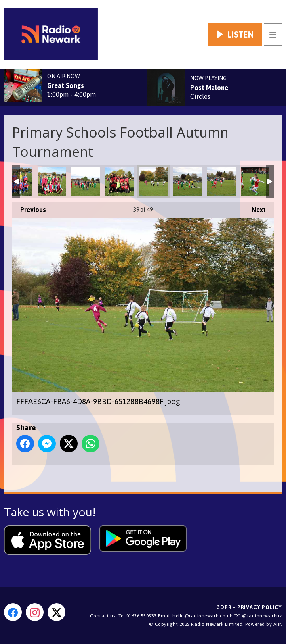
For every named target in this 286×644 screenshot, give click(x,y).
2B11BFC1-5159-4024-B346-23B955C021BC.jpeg (187, 181)
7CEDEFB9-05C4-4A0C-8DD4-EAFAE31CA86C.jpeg (221, 181)
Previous (29, 207)
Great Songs (66, 85)
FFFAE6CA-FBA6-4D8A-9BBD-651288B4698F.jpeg (154, 181)
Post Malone (209, 88)
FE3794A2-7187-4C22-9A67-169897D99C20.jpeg (120, 181)
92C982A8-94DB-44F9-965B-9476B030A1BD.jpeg (255, 181)
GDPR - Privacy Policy (249, 607)
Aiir (277, 624)
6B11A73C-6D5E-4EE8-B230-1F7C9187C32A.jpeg (52, 181)
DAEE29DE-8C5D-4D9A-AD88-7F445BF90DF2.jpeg (86, 181)
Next (255, 207)
